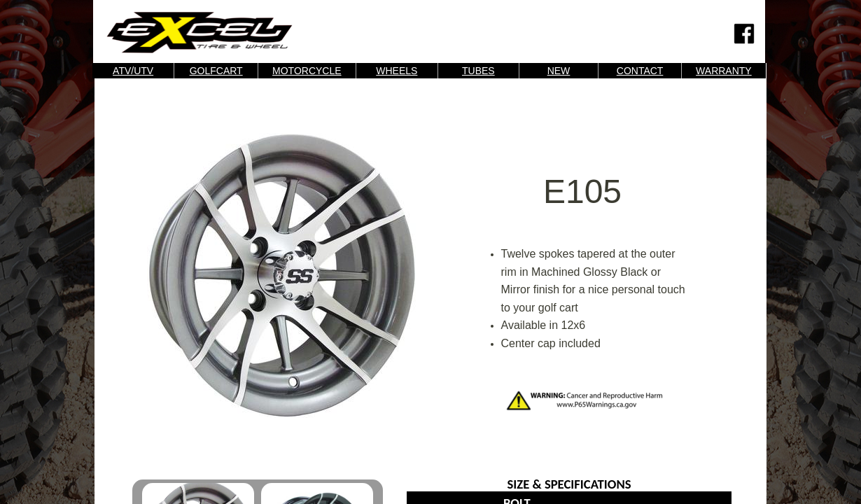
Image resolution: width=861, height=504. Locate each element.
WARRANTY (724, 71)
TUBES (478, 71)
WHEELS (397, 71)
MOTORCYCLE (307, 71)
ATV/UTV (133, 71)
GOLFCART (216, 71)
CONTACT (640, 71)
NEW (559, 71)
